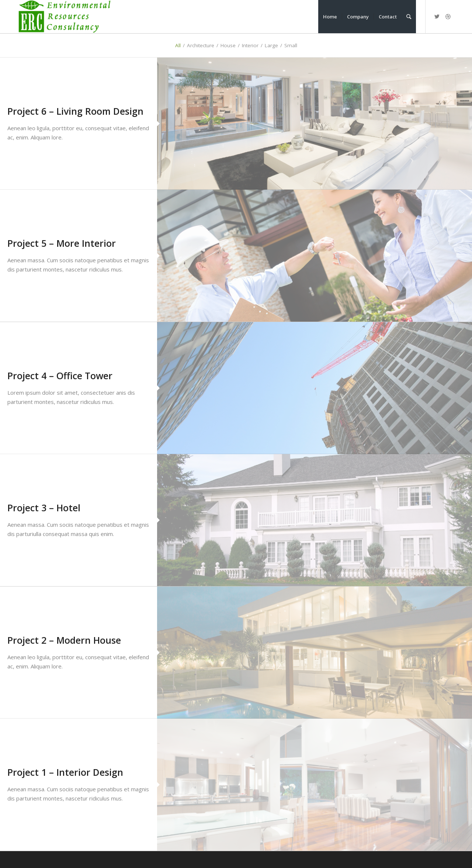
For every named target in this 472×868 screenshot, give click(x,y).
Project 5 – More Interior (62, 243)
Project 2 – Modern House (64, 640)
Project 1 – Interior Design (65, 772)
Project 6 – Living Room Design (75, 111)
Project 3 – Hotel (44, 508)
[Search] (409, 17)
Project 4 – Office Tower (60, 376)
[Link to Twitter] (437, 16)
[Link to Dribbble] (448, 16)
